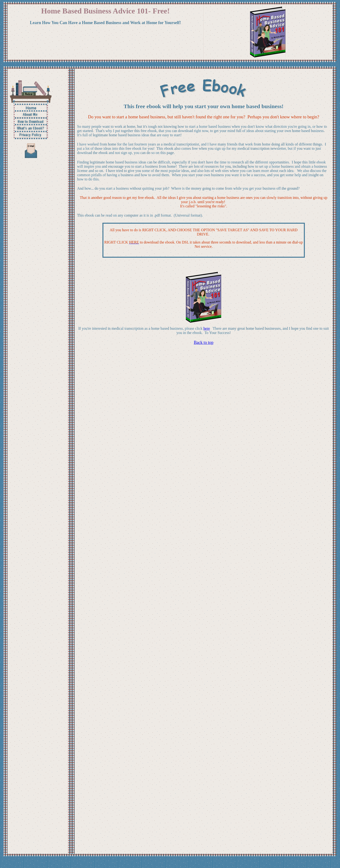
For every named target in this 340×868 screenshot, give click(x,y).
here (207, 328)
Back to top (204, 342)
